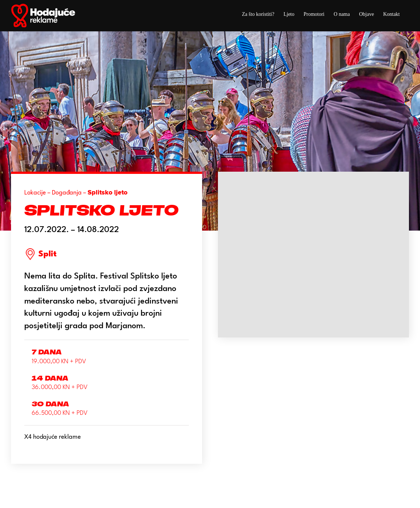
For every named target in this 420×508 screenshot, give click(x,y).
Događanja (67, 193)
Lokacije (35, 193)
